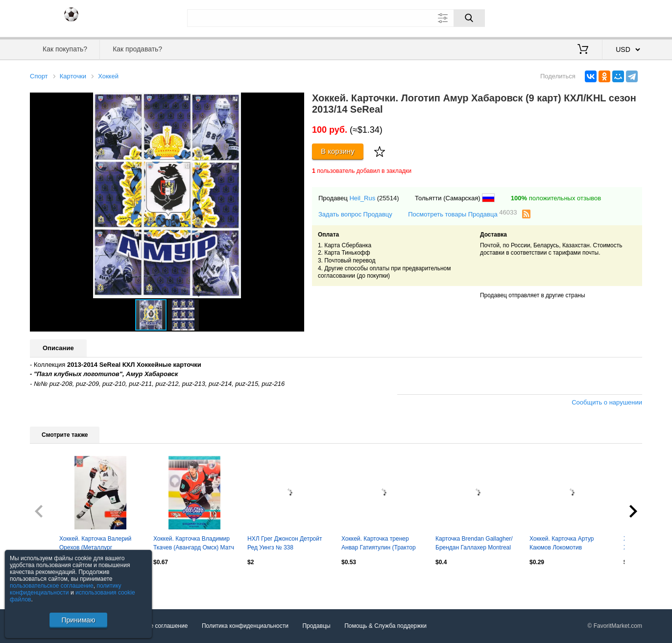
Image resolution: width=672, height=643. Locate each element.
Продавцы (316, 626)
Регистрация (622, 17)
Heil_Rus (362, 198)
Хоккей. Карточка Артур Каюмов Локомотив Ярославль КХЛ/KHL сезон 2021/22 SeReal (566, 544)
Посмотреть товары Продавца (462, 214)
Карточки (73, 76)
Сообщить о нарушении (607, 402)
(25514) (388, 198)
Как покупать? (65, 49)
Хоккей (108, 76)
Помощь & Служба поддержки (385, 626)
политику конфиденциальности (66, 589)
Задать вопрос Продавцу (355, 214)
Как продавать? (137, 49)
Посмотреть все (51, 583)
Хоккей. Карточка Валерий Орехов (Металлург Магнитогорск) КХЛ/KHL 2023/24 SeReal (95, 544)
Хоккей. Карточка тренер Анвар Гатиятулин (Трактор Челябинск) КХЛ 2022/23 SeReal (379, 544)
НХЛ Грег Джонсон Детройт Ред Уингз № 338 (285, 543)
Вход (585, 17)
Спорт (39, 76)
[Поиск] (469, 18)
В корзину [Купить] (338, 151)
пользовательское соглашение (52, 586)
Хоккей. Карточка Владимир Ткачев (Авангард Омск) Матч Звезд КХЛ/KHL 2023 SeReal (194, 544)
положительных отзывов (556, 198)
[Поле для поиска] (336, 18)
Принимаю (78, 620)
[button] (295, 101)
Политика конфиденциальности (245, 626)
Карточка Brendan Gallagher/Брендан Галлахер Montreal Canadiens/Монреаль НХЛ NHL (474, 544)
